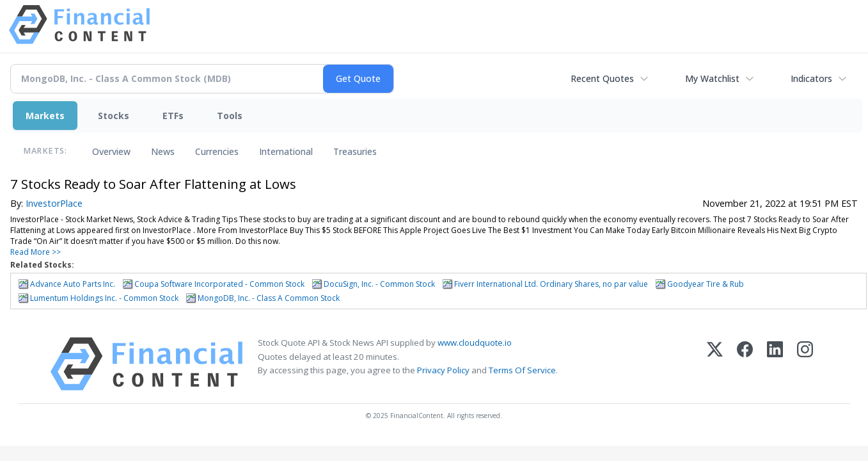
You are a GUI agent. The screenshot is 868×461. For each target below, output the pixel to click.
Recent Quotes (602, 78)
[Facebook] (745, 364)
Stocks (114, 116)
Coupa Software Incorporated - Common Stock (219, 284)
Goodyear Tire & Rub (706, 284)
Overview (111, 151)
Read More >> (36, 252)
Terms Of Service (522, 370)
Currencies (217, 151)
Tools (230, 116)
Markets (45, 116)
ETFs (173, 116)
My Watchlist (712, 78)
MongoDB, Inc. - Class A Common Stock (269, 298)
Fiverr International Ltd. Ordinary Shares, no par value (551, 284)
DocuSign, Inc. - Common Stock (379, 284)
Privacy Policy (443, 370)
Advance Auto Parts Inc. (73, 284)
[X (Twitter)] (715, 364)
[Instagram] (805, 364)
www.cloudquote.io (475, 343)
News (163, 151)
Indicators (811, 78)
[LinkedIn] (775, 364)
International (286, 151)
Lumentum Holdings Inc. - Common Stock (104, 298)
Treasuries (355, 151)
